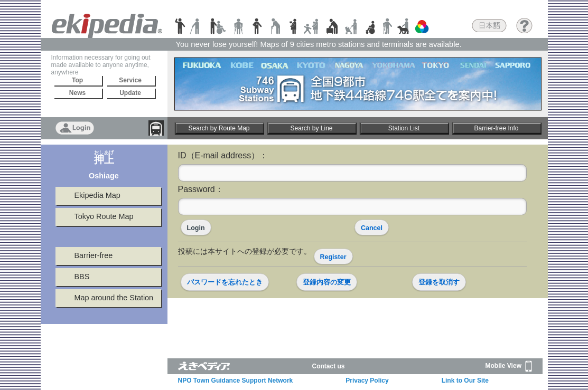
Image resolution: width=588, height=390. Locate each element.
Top (77, 80)
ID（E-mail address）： (223, 155)
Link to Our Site (465, 381)
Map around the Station (114, 298)
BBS (82, 277)
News (77, 93)
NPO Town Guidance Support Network (236, 381)
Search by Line (311, 128)
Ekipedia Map (97, 195)
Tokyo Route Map (104, 216)
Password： (201, 189)
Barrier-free (94, 255)
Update (130, 93)
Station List (404, 128)
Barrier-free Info (496, 128)
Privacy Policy (367, 381)
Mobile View (509, 366)
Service (130, 80)
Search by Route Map (219, 128)
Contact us (329, 366)
